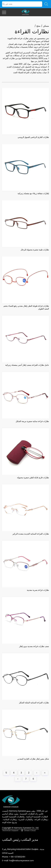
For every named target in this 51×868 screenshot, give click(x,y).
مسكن (46, 26)
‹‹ (45, 773)
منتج (38, 26)
